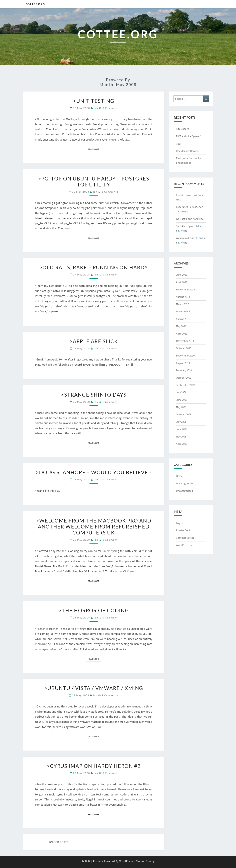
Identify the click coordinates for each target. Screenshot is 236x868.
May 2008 (181, 436)
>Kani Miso (182, 211)
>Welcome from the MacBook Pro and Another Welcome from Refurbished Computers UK (94, 526)
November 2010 (185, 341)
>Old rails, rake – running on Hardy (94, 267)
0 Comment (110, 108)
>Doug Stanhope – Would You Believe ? (94, 472)
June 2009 (182, 400)
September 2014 (185, 289)
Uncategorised (184, 483)
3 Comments (110, 192)
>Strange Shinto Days (94, 395)
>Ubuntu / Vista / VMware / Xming (94, 688)
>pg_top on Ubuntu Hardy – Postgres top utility (94, 181)
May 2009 (181, 407)
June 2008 (182, 429)
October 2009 (184, 378)
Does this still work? (188, 151)
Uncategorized (184, 491)
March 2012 (182, 304)
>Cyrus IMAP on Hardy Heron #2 (94, 766)
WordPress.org (184, 545)
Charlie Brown (184, 195)
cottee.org (35, 4)
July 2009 (181, 392)
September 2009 (185, 385)
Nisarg (150, 861)
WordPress (126, 861)
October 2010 (184, 348)
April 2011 (182, 334)
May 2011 (181, 326)
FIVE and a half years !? (189, 136)
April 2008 (182, 444)
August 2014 (183, 297)
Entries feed (183, 530)
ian (96, 108)
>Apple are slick (94, 341)
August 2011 (183, 319)
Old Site (180, 476)
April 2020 (182, 282)
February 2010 (184, 370)
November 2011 (185, 311)
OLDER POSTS (58, 842)
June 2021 (182, 275)
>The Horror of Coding (94, 610)
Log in (179, 523)
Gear (179, 144)
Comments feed (185, 538)
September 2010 (185, 355)
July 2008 (181, 422)
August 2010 (183, 363)
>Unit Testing (94, 101)
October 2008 (184, 414)
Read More (95, 149)
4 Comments (110, 695)
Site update (182, 129)
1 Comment (110, 402)
